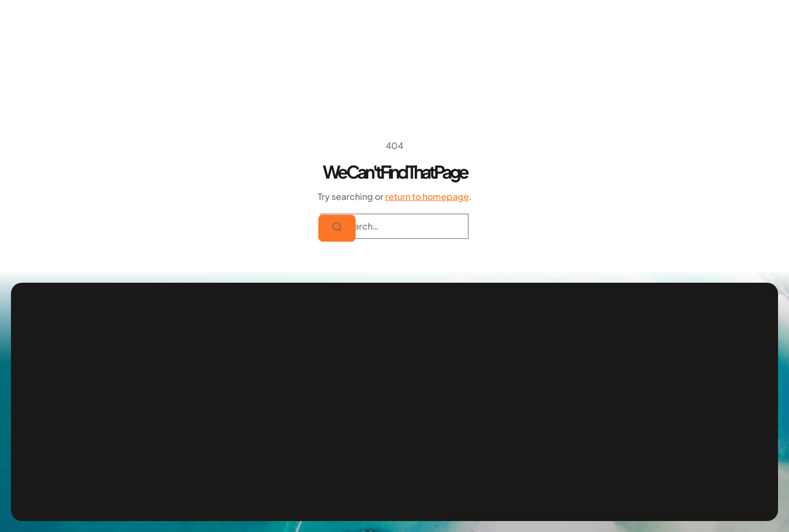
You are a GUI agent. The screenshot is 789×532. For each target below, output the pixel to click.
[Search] (337, 228)
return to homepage (427, 196)
